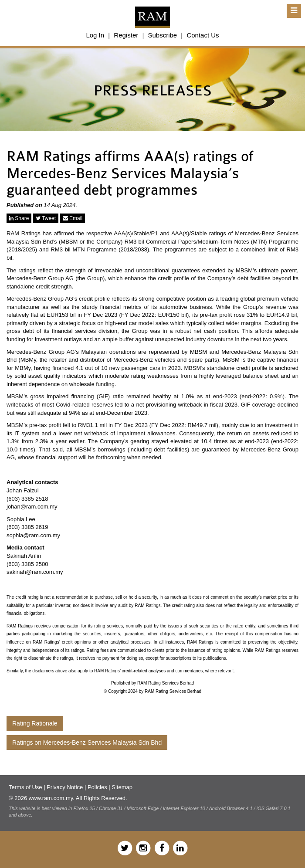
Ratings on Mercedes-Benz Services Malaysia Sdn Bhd (87, 743)
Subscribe (162, 35)
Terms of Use (25, 787)
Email (73, 218)
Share (19, 218)
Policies (97, 787)
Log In (95, 35)
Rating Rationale (35, 723)
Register (126, 35)
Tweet (46, 218)
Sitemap (122, 787)
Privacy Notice (65, 787)
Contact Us (203, 35)
